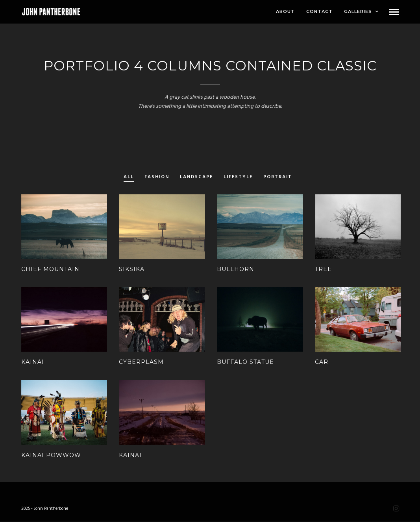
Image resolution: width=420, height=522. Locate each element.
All (129, 177)
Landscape (196, 177)
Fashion (157, 177)
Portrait (278, 177)
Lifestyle (238, 177)
